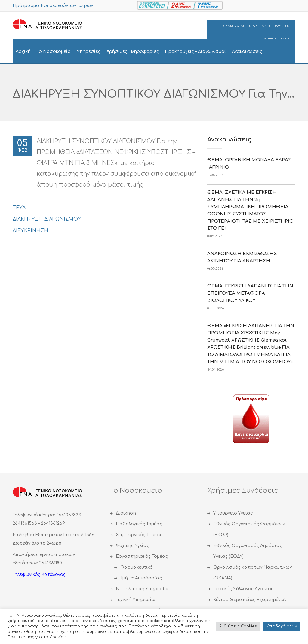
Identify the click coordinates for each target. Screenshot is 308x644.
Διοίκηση (126, 513)
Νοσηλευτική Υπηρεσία (142, 589)
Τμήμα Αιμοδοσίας (141, 578)
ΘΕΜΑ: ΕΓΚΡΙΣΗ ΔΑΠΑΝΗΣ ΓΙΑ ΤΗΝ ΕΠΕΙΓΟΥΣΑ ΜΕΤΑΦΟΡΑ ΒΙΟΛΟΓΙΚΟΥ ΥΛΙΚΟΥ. (250, 293)
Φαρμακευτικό (137, 567)
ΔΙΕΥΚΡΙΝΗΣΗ (30, 231)
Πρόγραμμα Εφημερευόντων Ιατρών (53, 6)
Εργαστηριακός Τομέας (142, 556)
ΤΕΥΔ (19, 208)
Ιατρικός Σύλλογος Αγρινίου (243, 589)
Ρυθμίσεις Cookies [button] (238, 626)
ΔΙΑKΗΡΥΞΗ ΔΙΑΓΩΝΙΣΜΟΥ (47, 219)
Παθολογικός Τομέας (139, 524)
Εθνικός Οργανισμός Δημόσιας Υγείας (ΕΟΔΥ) (248, 551)
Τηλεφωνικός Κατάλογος (39, 574)
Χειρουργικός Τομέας (139, 535)
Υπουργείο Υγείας (233, 513)
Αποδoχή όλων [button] (282, 626)
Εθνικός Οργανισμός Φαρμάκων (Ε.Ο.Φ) (249, 529)
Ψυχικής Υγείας (132, 546)
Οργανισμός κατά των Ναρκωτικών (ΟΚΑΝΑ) (253, 573)
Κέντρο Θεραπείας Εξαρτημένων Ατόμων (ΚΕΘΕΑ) (250, 605)
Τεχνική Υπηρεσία (135, 600)
